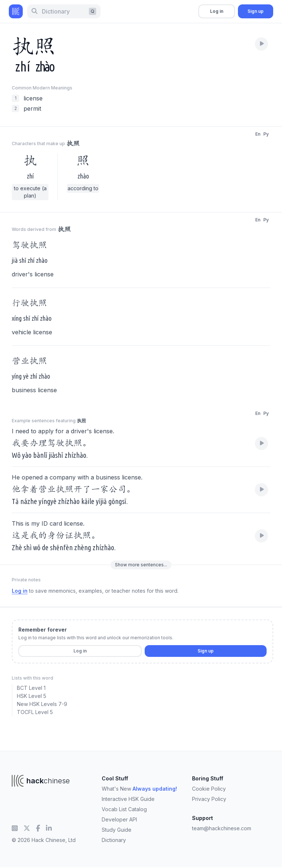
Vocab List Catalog (124, 809)
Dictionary (114, 840)
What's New (139, 789)
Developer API (119, 819)
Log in (217, 11)
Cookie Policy (209, 789)
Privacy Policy (209, 799)
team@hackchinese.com (222, 828)
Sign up (256, 11)
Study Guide (117, 830)
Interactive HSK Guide (128, 799)
